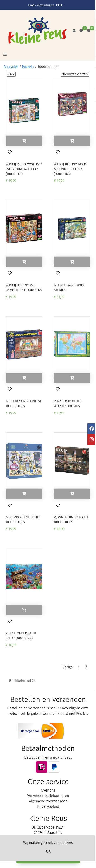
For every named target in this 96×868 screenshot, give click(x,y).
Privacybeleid (48, 807)
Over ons (48, 790)
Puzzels (28, 67)
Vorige (68, 667)
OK (48, 851)
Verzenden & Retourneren (48, 796)
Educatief (11, 67)
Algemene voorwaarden (48, 801)
